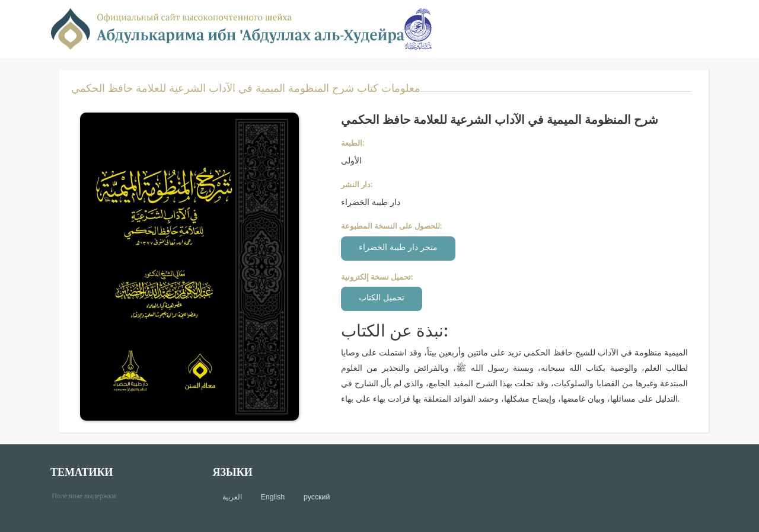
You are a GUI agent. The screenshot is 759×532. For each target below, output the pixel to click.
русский (317, 497)
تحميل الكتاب (382, 297)
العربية (232, 497)
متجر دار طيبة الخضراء (398, 247)
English (273, 497)
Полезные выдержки (88, 495)
